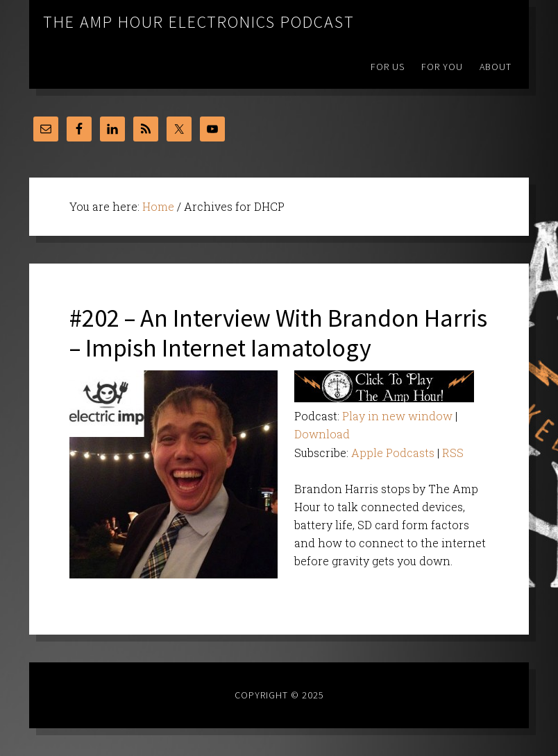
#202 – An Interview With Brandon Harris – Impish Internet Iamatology (278, 333)
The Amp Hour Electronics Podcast (199, 22)
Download (322, 434)
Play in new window (397, 416)
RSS (453, 453)
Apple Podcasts (393, 453)
